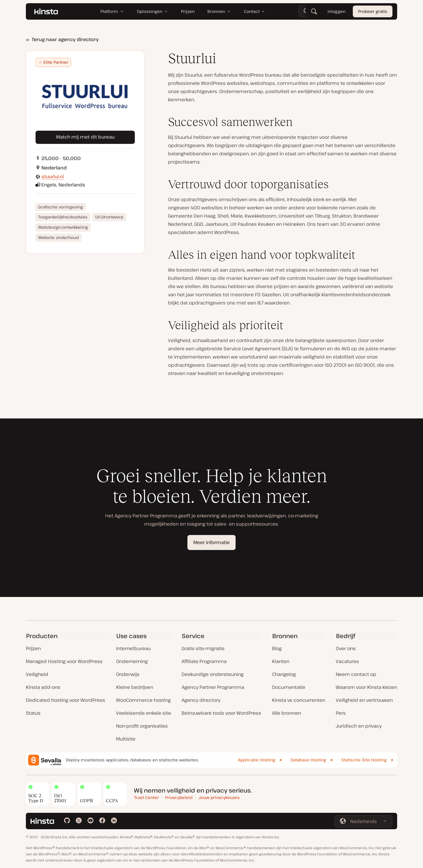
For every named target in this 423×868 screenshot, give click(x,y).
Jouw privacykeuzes (219, 797)
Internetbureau (133, 648)
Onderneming (132, 661)
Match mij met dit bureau (85, 137)
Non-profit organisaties (142, 726)
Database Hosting (308, 760)
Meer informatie (211, 542)
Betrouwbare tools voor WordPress (221, 713)
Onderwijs (128, 674)
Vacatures (347, 661)
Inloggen (336, 12)
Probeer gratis (373, 12)
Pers (341, 713)
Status (33, 713)
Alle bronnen (287, 713)
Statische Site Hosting (364, 760)
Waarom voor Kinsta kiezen (366, 687)
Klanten (281, 661)
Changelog (284, 674)
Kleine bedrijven (135, 687)
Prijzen (33, 648)
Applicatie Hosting (257, 760)
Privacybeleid (179, 797)
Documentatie (289, 687)
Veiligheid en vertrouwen (364, 700)
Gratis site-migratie (203, 648)
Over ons (346, 648)
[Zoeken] (314, 12)
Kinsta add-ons (43, 687)
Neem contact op (356, 674)
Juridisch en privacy (359, 726)
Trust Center (146, 797)
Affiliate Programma (204, 661)
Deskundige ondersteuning (213, 674)
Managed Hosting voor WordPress (64, 661)
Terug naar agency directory (62, 39)
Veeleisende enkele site (143, 713)
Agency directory (201, 700)
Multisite (126, 739)
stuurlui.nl (53, 176)
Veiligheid (37, 674)
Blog (277, 648)
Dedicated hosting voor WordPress (66, 700)
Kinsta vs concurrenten (299, 700)
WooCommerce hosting (143, 700)
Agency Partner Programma (213, 687)
